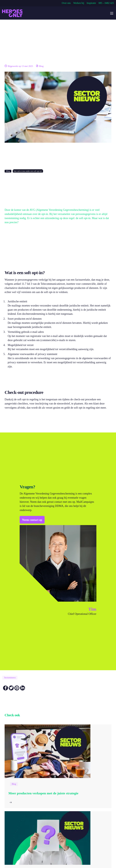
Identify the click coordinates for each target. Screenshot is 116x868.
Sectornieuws (10, 678)
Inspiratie (91, 3)
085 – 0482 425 (106, 3)
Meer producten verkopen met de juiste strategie (43, 793)
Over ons (66, 3)
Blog (41, 66)
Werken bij (79, 3)
